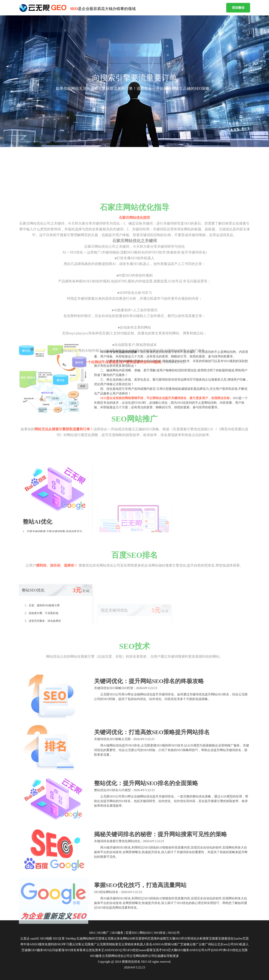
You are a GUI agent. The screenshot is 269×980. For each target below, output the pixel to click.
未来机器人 (138, 944)
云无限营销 (104, 944)
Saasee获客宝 (147, 950)
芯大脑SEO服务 (178, 950)
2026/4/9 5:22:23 (134, 967)
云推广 (194, 944)
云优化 (90, 950)
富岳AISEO (154, 944)
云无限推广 (89, 944)
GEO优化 (132, 950)
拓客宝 (117, 944)
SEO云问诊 (51, 950)
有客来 (81, 950)
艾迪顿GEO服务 (32, 950)
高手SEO (162, 950)
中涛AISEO (31, 944)
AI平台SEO (212, 950)
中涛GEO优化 (229, 950)
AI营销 (166, 944)
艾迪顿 (185, 944)
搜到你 (52, 944)
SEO (144, 962)
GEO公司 (120, 950)
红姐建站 (161, 956)
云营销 (126, 944)
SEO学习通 (65, 944)
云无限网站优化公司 (116, 956)
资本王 (100, 950)
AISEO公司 (197, 950)
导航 (170, 956)
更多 (176, 956)
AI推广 (175, 944)
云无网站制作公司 (142, 956)
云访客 (77, 944)
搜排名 (43, 944)
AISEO (109, 950)
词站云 (213, 944)
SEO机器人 (241, 944)
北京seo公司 (225, 944)
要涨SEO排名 (67, 950)
